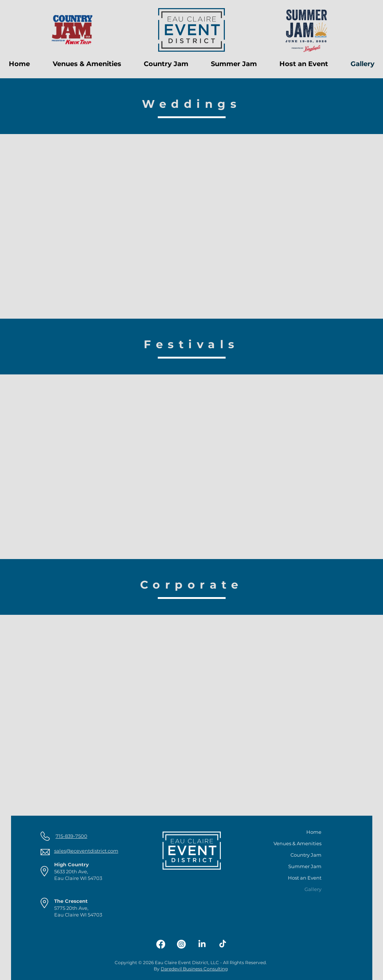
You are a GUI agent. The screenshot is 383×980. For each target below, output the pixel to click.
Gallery (313, 889)
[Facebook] (161, 944)
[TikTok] (223, 944)
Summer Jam (305, 866)
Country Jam (306, 855)
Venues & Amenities (301, 843)
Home (314, 832)
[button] (87, 64)
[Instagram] (181, 944)
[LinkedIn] (202, 944)
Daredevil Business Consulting (194, 969)
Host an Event (305, 878)
